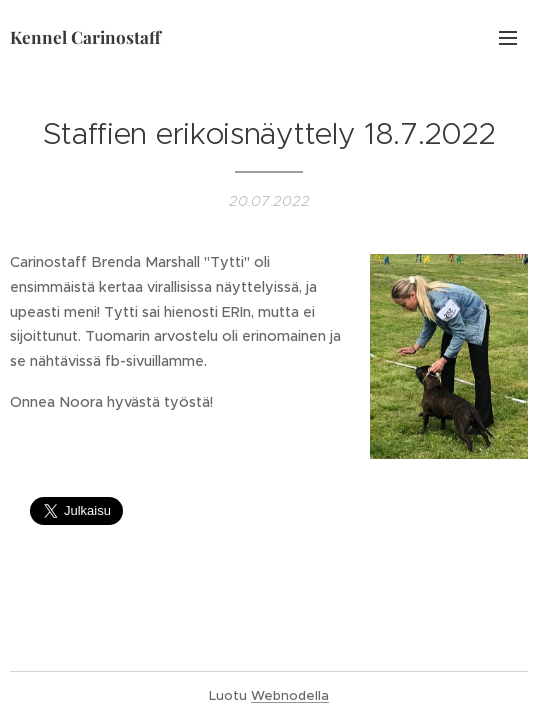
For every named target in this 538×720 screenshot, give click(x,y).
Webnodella (290, 695)
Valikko (508, 38)
